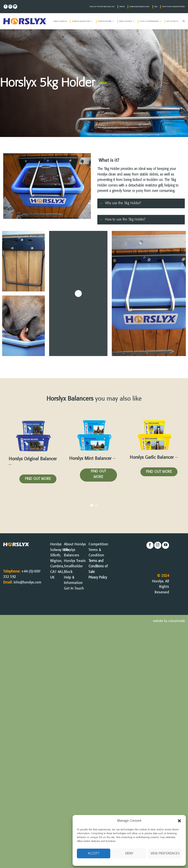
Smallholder (127, 21)
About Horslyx (60, 21)
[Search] (184, 21)
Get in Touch (172, 21)
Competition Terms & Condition (98, 550)
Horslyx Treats (106, 21)
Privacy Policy (98, 578)
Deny (129, 854)
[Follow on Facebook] (6, 7)
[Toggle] (101, 204)
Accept (94, 854)
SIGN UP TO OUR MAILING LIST (102, 7)
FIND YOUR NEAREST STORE (173, 7)
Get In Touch (74, 589)
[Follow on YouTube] (15, 7)
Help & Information (151, 21)
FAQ (156, 7)
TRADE (122, 7)
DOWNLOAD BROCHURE (139, 7)
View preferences (165, 854)
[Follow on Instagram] (10, 7)
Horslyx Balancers (82, 21)
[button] (179, 821)
